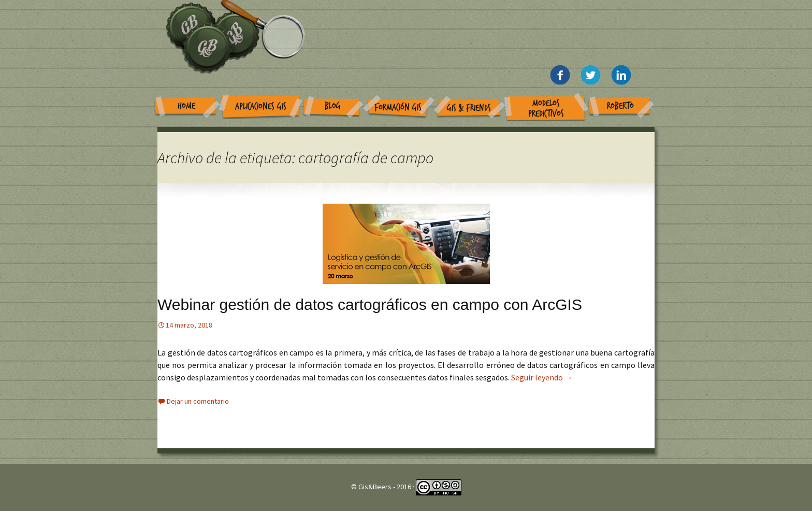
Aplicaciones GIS (261, 107)
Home (186, 106)
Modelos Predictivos (546, 109)
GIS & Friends (469, 108)
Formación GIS (398, 108)
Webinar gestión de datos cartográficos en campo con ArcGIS (370, 304)
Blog (333, 106)
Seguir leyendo (542, 377)
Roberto (620, 106)
